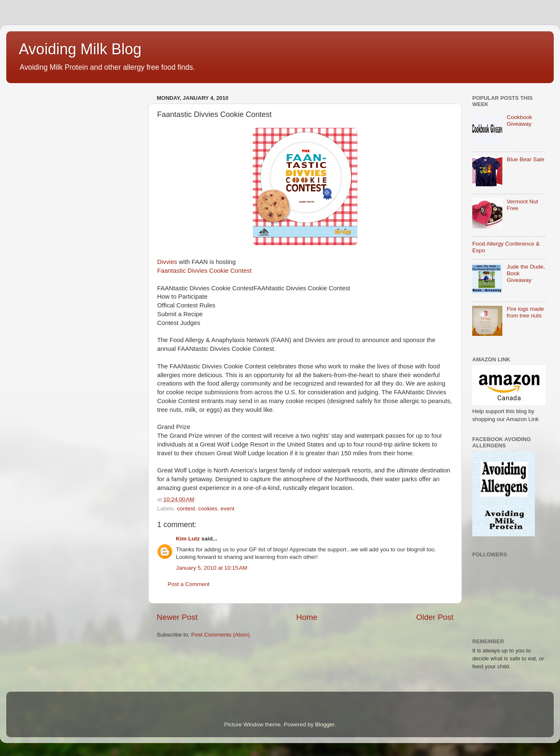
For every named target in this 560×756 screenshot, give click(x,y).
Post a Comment (189, 584)
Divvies (167, 262)
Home (307, 617)
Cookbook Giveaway (519, 121)
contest (186, 509)
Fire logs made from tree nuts (525, 312)
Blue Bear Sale (525, 159)
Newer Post (177, 617)
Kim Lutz (188, 539)
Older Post (435, 617)
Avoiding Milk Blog (80, 49)
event (228, 509)
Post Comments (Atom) (221, 635)
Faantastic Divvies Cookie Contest (204, 271)
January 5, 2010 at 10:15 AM (212, 568)
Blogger (325, 724)
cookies (208, 509)
